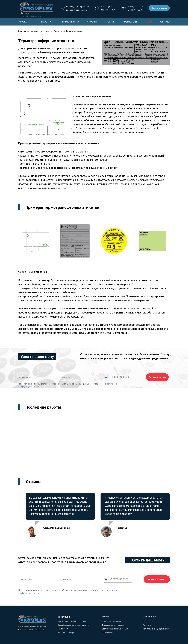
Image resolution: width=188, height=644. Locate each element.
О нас (145, 621)
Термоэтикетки (64, 629)
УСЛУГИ (110, 22)
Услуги (105, 617)
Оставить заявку (157, 377)
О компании (149, 617)
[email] (36, 377)
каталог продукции (40, 31)
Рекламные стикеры (66, 633)
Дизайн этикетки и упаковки (113, 625)
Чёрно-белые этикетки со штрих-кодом (74, 625)
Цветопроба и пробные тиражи (115, 629)
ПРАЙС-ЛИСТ (47, 22)
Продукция (64, 617)
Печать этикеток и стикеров (113, 621)
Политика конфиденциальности (156, 629)
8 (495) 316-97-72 (135, 7)
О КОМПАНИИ (24, 22)
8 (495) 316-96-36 (135, 10)
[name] (80, 377)
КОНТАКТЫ (165, 22)
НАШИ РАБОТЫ (130, 22)
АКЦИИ (149, 22)
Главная (22, 31)
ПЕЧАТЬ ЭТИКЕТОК (71, 22)
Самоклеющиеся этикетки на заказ (72, 621)
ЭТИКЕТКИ (92, 22)
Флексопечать (108, 633)
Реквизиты (147, 625)
